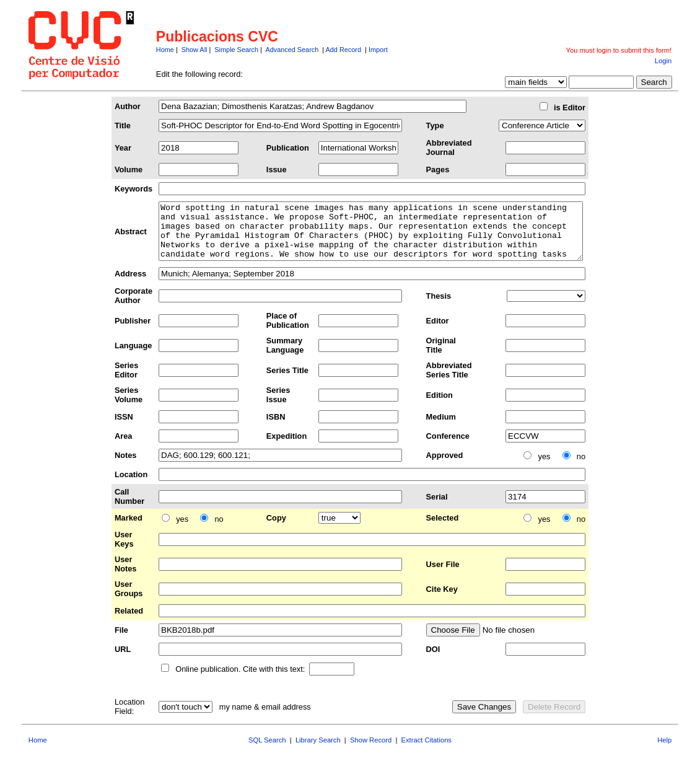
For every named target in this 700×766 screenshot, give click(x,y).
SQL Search (267, 751)
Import (378, 50)
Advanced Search (292, 50)
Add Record (343, 50)
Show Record (371, 751)
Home (165, 50)
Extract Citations (427, 751)
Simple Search (236, 50)
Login (663, 61)
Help (664, 751)
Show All (195, 50)
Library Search (318, 751)
